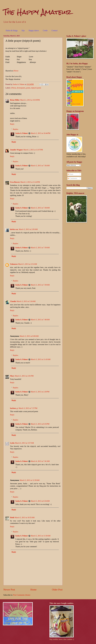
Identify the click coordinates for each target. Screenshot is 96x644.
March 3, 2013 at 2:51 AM (28, 264)
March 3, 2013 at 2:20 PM (40, 392)
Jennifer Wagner (16, 150)
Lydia (12, 443)
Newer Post (9, 590)
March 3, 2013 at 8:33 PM (40, 424)
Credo (45, 30)
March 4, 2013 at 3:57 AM (24, 443)
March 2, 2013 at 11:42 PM (30, 182)
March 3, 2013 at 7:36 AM (40, 166)
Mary (12, 376)
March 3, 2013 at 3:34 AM (26, 301)
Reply (12, 124)
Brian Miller (15, 100)
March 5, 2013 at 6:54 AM (40, 501)
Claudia (13, 301)
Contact (54, 30)
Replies (15, 129)
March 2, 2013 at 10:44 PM (41, 133)
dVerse (16, 71)
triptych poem (36, 88)
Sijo (23, 30)
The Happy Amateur (37, 12)
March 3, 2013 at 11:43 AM (41, 359)
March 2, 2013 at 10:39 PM (30, 100)
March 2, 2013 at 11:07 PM (33, 150)
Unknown (14, 264)
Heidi (12, 518)
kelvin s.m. (14, 229)
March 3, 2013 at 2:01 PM (24, 376)
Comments (72, 178)
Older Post (57, 590)
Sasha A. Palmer (22, 133)
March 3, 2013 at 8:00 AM (29, 336)
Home (34, 590)
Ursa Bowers (15, 182)
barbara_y (14, 408)
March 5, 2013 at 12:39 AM (30, 480)
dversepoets (21, 88)
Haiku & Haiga (12, 30)
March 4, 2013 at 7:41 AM (40, 461)
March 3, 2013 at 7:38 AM (40, 208)
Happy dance (34, 30)
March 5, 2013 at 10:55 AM (25, 518)
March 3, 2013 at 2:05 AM (28, 229)
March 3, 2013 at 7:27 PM (28, 408)
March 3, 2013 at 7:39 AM (40, 248)
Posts (70, 174)
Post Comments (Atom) (22, 595)
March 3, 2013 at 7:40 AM (40, 320)
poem (28, 88)
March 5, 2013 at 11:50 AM (41, 536)
